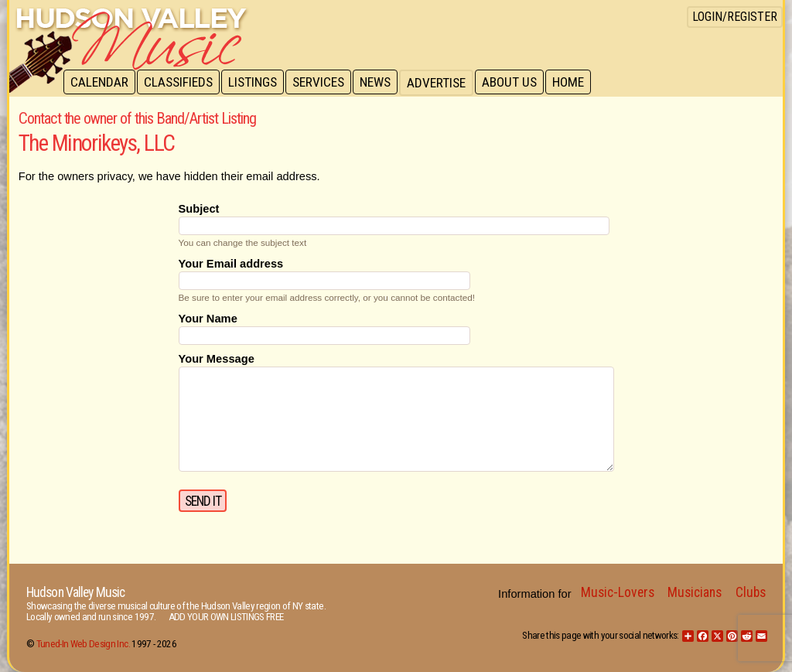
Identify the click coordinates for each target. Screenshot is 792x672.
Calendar (100, 83)
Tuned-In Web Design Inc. (83, 644)
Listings (256, 83)
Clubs (751, 592)
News (382, 83)
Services (324, 83)
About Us (518, 83)
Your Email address (231, 264)
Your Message (217, 359)
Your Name (208, 319)
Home (578, 83)
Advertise (444, 83)
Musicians (695, 592)
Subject (199, 209)
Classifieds (181, 83)
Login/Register (735, 17)
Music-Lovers (618, 592)
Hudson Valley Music (75, 592)
